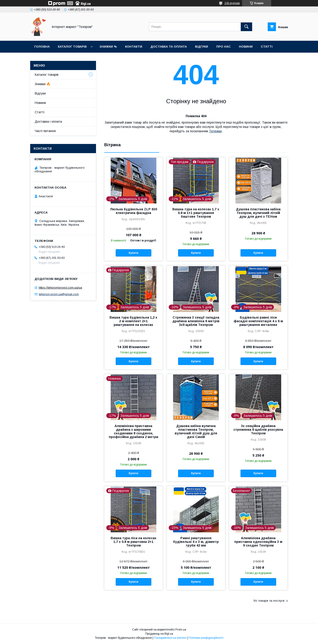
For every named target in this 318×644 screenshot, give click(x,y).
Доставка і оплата (48, 122)
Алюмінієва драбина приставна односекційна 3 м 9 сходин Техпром (258, 542)
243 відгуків (232, 3)
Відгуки (202, 47)
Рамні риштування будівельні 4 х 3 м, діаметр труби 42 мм (196, 542)
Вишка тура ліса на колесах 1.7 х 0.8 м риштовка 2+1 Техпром (134, 542)
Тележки (215, 131)
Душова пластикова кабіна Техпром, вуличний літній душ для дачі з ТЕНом (258, 213)
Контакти (134, 47)
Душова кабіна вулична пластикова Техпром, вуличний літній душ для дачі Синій (196, 431)
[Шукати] (246, 27)
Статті (267, 47)
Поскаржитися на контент (170, 638)
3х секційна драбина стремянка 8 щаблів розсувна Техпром (258, 430)
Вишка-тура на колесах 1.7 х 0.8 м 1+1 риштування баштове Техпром (196, 213)
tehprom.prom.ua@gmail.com (59, 294)
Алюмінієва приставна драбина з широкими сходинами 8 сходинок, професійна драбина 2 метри (134, 431)
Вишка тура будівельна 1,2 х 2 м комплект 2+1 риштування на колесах (133, 321)
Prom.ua (181, 630)
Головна (42, 47)
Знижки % (108, 47)
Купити (134, 253)
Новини (246, 47)
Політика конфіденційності (206, 638)
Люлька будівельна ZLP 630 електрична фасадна (134, 211)
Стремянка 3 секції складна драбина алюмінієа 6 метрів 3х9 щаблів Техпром (196, 321)
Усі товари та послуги (269, 601)
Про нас (223, 47)
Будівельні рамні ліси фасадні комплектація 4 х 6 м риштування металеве (258, 321)
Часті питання (45, 131)
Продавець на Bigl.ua (159, 634)
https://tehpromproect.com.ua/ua (60, 288)
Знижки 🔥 (43, 84)
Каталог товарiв (72, 47)
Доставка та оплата (169, 47)
